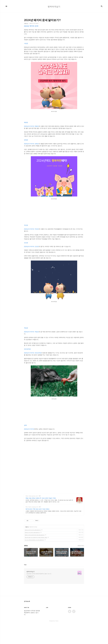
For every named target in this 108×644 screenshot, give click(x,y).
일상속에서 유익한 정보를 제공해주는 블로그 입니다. (39, 574)
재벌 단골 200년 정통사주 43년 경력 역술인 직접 (41, 498)
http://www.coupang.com (32, 507)
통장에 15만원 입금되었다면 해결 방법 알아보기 (35, 535)
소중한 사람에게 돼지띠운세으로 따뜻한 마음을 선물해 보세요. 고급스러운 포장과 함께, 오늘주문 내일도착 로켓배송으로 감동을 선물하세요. (53, 512)
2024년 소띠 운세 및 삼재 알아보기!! (32, 532)
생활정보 (27, 527)
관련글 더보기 (81, 545)
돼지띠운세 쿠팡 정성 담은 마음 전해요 (37, 509)
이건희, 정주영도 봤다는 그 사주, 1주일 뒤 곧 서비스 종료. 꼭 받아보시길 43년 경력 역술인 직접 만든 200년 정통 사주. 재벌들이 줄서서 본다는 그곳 (49, 501)
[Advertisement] (54, 212)
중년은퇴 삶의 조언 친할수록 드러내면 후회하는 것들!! (36, 537)
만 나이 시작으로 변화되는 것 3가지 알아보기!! (34, 540)
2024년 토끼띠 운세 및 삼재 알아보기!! (33, 530)
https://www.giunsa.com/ (32, 496)
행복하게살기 (31, 572)
